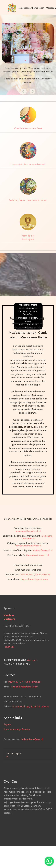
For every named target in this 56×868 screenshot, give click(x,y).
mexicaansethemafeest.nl (28, 556)
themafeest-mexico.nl (37, 566)
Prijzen (7, 730)
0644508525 (43, 585)
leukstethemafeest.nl (32, 745)
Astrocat (32, 665)
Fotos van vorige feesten (17, 735)
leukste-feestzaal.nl (43, 561)
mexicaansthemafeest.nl (28, 541)
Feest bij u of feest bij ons (28, 237)
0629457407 (27, 585)
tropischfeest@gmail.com (34, 590)
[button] (24, 91)
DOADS (9, 652)
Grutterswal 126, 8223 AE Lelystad (31, 712)
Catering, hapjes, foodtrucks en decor (28, 200)
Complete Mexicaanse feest (28, 128)
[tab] (28, 755)
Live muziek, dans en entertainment (28, 164)
